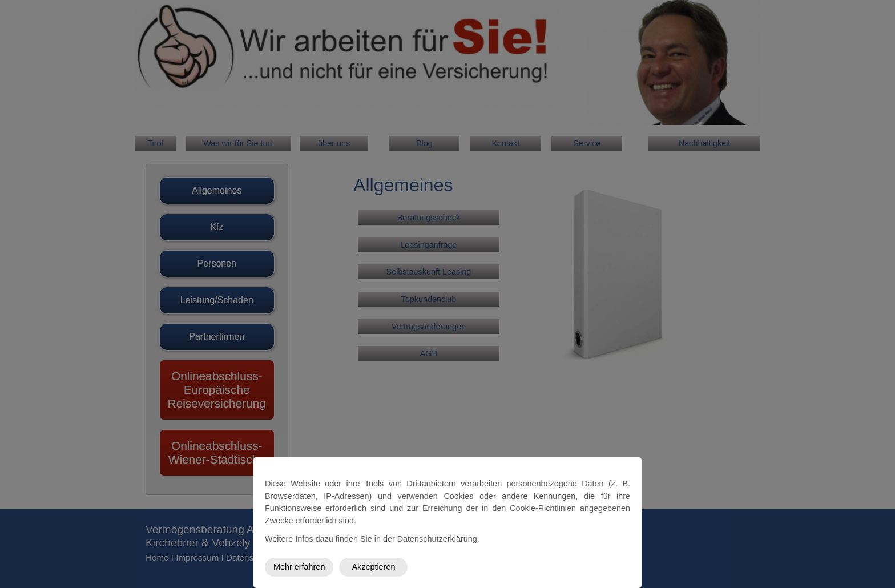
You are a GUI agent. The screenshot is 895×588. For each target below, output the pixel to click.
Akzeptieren (373, 567)
